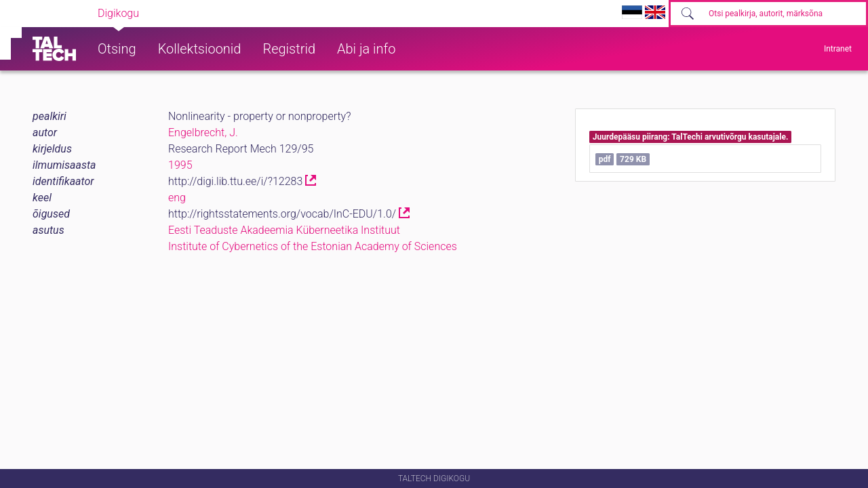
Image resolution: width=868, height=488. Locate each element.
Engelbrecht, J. (203, 133)
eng (177, 198)
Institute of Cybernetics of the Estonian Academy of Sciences (313, 246)
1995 (180, 165)
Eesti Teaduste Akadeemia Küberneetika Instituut (284, 230)
